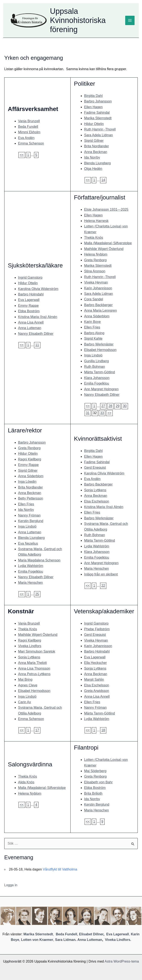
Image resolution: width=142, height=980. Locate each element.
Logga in (11, 885)
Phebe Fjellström (97, 629)
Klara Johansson (97, 378)
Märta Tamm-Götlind (100, 372)
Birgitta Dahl (93, 96)
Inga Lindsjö (93, 355)
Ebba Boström (29, 311)
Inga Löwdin (27, 482)
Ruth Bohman (95, 367)
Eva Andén (26, 138)
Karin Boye (92, 322)
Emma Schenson (31, 143)
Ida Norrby (92, 157)
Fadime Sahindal (97, 113)
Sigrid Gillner (94, 141)
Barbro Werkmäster (99, 344)
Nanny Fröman (29, 515)
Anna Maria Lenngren (101, 310)
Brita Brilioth (93, 793)
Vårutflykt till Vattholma (60, 869)
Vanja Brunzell (29, 121)
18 (103, 730)
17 (37, 730)
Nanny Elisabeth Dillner (36, 334)
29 (118, 406)
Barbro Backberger (98, 305)
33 (102, 413)
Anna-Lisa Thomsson (34, 668)
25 (37, 594)
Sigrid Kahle (93, 339)
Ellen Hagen (93, 107)
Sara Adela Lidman (99, 135)
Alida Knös (26, 782)
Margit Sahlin (94, 680)
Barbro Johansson (98, 101)
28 (110, 406)
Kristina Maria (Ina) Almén (38, 317)
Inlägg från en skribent (101, 574)
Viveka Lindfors (30, 646)
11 (37, 345)
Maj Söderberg (95, 771)
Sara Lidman (65, 940)
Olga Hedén (93, 169)
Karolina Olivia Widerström (38, 289)
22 (103, 586)
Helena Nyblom (96, 254)
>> (109, 413)
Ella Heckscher (96, 663)
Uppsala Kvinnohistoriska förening (78, 20)
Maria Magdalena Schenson (39, 560)
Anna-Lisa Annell (31, 322)
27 (103, 406)
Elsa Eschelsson (97, 501)
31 (88, 413)
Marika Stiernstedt (98, 118)
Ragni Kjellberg (30, 459)
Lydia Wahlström (31, 566)
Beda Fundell (28, 127)
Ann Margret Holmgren (101, 389)
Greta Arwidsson (97, 691)
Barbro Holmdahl (31, 294)
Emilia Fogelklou (97, 383)
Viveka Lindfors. (118, 940)
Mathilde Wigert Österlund (104, 249)
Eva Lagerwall (29, 300)
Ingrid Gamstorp (30, 278)
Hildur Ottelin (94, 124)
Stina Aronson (95, 271)
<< (22, 155)
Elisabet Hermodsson (100, 350)
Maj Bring (25, 680)
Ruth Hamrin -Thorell (100, 129)
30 (125, 406)
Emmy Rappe (28, 306)
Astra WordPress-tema (122, 961)
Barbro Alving (94, 333)
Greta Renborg (95, 260)
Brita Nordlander (97, 146)
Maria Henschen (31, 583)
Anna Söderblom (97, 316)
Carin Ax (24, 702)
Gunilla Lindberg (97, 361)
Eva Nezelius (28, 543)
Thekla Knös (94, 238)
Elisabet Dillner (91, 934)
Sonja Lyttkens (95, 490)
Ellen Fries (92, 327)
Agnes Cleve (28, 685)
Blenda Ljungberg (97, 163)
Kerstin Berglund (31, 521)
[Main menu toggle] (130, 20)
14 (103, 180)
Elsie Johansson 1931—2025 (106, 209)
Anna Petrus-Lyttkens (34, 674)
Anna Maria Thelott (32, 663)
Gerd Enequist (95, 468)
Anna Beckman (96, 152)
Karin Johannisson (98, 288)
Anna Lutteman (30, 328)
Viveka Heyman (96, 282)
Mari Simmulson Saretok (37, 651)
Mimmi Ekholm (29, 132)
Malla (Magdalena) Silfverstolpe (108, 243)
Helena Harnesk (96, 221)
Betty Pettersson (31, 498)
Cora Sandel (94, 299)
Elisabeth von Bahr (98, 782)
